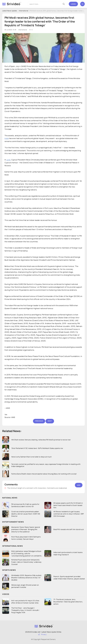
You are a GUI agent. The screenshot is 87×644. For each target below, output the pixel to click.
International (24, 11)
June (8, 160)
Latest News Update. (10, 11)
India (7, 138)
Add (79, 485)
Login (73, 4)
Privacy (42, 634)
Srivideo (14, 4)
